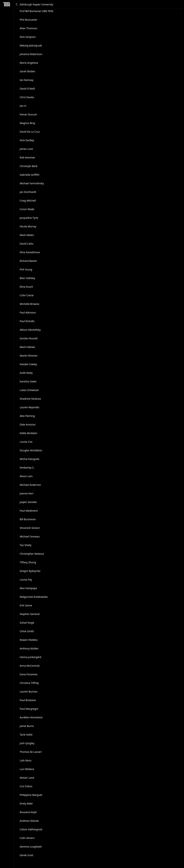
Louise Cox (26, 442)
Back (17, 4)
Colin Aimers (27, 838)
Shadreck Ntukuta (30, 399)
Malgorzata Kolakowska (34, 597)
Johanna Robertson (31, 54)
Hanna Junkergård (31, 657)
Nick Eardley (27, 140)
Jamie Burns (27, 726)
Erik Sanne (26, 605)
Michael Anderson (30, 485)
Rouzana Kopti (28, 812)
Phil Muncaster (29, 20)
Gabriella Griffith (30, 175)
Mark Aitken (27, 235)
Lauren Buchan (29, 692)
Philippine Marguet (31, 795)
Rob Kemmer (27, 157)
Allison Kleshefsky (30, 330)
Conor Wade (27, 209)
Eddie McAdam (29, 433)
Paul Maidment (29, 511)
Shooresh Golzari (30, 528)
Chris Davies (27, 97)
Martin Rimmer (29, 356)
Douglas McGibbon (31, 450)
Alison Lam (26, 476)
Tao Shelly (26, 545)
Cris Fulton (26, 786)
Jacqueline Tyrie (29, 218)
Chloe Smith (27, 631)
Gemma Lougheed (31, 847)
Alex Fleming (27, 416)
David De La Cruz (30, 132)
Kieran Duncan (28, 114)
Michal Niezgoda (30, 459)
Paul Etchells (27, 321)
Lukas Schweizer (29, 390)
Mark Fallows (27, 347)
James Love (26, 149)
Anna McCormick (30, 666)
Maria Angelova (29, 63)
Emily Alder (26, 803)
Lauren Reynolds (30, 407)
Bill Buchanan (28, 519)
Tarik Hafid (26, 735)
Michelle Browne (30, 304)
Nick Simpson (28, 37)
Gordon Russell (29, 338)
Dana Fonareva (29, 674)
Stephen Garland (30, 614)
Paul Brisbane (28, 700)
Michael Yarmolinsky (32, 183)
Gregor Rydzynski (30, 571)
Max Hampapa (28, 588)
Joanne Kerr (27, 493)
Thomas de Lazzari (31, 752)
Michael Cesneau (30, 536)
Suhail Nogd (27, 623)
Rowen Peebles (29, 640)
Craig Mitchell (28, 201)
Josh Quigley (27, 743)
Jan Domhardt (28, 192)
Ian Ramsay (27, 80)
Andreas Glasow (29, 821)
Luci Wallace (27, 769)
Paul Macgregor (29, 709)
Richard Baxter (28, 261)
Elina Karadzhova (30, 252)
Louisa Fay (26, 580)
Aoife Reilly (26, 373)
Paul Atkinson (28, 313)
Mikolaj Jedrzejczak (31, 45)
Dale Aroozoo (28, 424)
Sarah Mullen (27, 71)
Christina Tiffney (29, 683)
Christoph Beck (29, 166)
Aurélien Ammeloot (31, 717)
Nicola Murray (28, 226)
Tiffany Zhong (28, 562)
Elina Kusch (27, 287)
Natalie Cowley (28, 364)
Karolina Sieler (28, 381)
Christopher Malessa (32, 554)
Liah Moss (26, 760)
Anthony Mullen (29, 648)
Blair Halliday (27, 278)
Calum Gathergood (31, 829)
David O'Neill (27, 89)
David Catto (27, 244)
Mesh (7, 4)
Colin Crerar (27, 295)
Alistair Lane (27, 778)
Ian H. (23, 106)
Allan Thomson (29, 28)
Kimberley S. (27, 468)
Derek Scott (27, 855)
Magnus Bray (27, 123)
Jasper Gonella (28, 502)
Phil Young (26, 269)
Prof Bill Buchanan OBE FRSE (37, 11)
